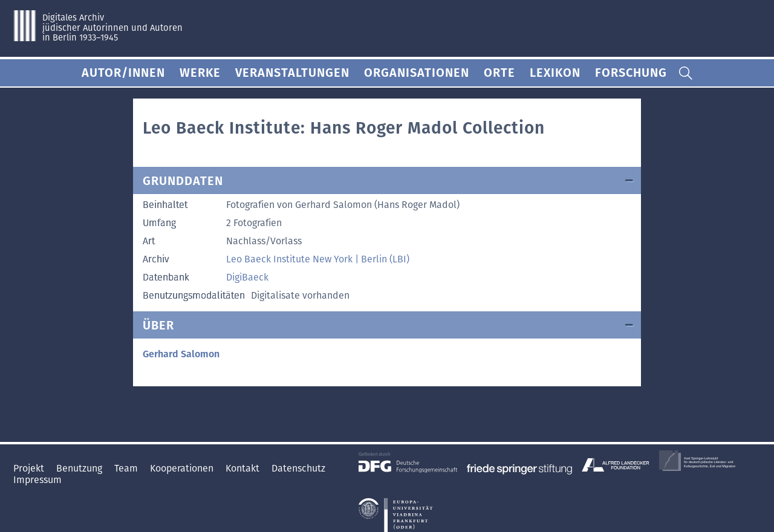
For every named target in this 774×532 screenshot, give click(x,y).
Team (127, 468)
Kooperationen (183, 468)
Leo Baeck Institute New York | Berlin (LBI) (318, 259)
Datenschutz (298, 468)
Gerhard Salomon (181, 354)
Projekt (30, 468)
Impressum (37, 480)
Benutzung (80, 468)
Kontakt (244, 468)
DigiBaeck (247, 277)
